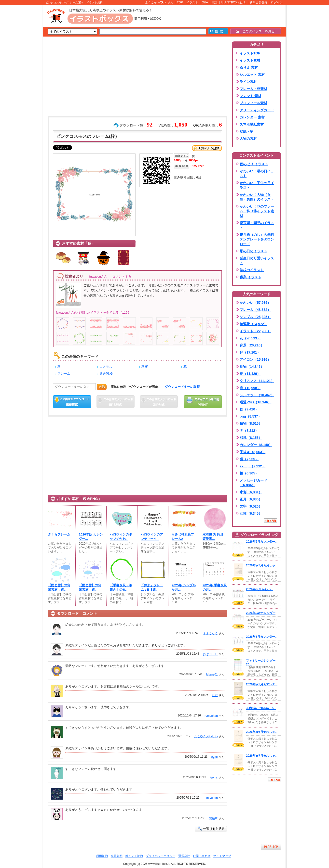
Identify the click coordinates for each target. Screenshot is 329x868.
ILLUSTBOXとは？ (233, 2)
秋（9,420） (249, 409)
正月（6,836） (251, 499)
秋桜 (145, 367)
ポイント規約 (134, 856)
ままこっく (210, 633)
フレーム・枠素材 (253, 89)
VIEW (238, 555)
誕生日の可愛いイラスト (257, 261)
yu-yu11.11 (210, 654)
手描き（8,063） (253, 452)
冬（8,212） (249, 431)
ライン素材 (248, 82)
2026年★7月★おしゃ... (262, 756)
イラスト (192, 2)
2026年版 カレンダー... (91, 537)
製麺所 (213, 818)
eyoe (214, 757)
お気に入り (207, 148)
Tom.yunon (211, 798)
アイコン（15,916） (255, 359)
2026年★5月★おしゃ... (262, 565)
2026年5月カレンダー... (262, 542)
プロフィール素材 (253, 103)
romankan (211, 716)
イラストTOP (250, 53)
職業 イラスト (250, 277)
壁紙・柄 (247, 131)
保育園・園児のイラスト (257, 225)
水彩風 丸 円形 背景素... (213, 537)
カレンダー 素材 (252, 117)
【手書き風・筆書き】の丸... (121, 587)
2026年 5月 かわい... (260, 589)
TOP (180, 2)
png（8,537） (251, 416)
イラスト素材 (250, 60)
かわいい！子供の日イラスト (257, 185)
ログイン (277, 2)
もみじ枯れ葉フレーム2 (183, 537)
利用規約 (102, 856)
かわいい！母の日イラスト (257, 173)
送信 (102, 387)
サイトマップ (222, 856)
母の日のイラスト (253, 251)
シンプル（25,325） (255, 317)
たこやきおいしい (206, 736)
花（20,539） (250, 338)
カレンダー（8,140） (256, 445)
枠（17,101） (250, 352)
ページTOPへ (271, 847)
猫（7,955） (249, 459)
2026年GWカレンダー (261, 613)
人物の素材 (248, 139)
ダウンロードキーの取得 (182, 387)
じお (215, 695)
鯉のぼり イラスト (254, 164)
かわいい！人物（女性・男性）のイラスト (257, 197)
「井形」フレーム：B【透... (152, 587)
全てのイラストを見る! (256, 31)
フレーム (64, 374)
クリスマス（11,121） (257, 381)
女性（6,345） (251, 513)
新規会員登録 (259, 2)
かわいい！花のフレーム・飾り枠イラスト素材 (257, 211)
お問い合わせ (202, 856)
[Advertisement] (20, 81)
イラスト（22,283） (255, 331)
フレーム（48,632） (255, 310)
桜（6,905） (249, 473)
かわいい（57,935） (255, 303)
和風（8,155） (251, 438)
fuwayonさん (98, 276)
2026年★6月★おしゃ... (262, 732)
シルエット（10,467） (257, 395)
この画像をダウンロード (72, 402)
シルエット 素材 (252, 75)
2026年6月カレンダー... (262, 637)
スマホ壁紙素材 (252, 124)
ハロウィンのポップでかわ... (121, 537)
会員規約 (117, 856)
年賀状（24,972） (254, 324)
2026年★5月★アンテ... (262, 684)
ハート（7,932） (253, 466)
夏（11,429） (250, 374)
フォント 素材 (250, 96)
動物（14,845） (252, 367)
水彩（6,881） (251, 492)
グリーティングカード (257, 110)
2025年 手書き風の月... (215, 587)
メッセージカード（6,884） (253, 483)
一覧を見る (271, 521)
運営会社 (184, 856)
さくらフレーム (59, 534)
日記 (214, 2)
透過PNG (106, 374)
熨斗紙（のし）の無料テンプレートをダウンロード (257, 239)
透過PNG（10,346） (255, 402)
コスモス (106, 367)
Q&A (205, 2)
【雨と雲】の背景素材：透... (59, 587)
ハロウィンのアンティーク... (152, 537)
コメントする (122, 276)
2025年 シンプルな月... (184, 587)
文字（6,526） (251, 506)
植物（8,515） (251, 423)
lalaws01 (212, 675)
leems (214, 778)
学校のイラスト (252, 270)
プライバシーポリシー (161, 856)
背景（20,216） (252, 345)
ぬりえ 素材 (249, 67)
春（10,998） (250, 388)
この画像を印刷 (203, 402)
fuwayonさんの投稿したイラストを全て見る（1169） (94, 313)
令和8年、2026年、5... (261, 708)
